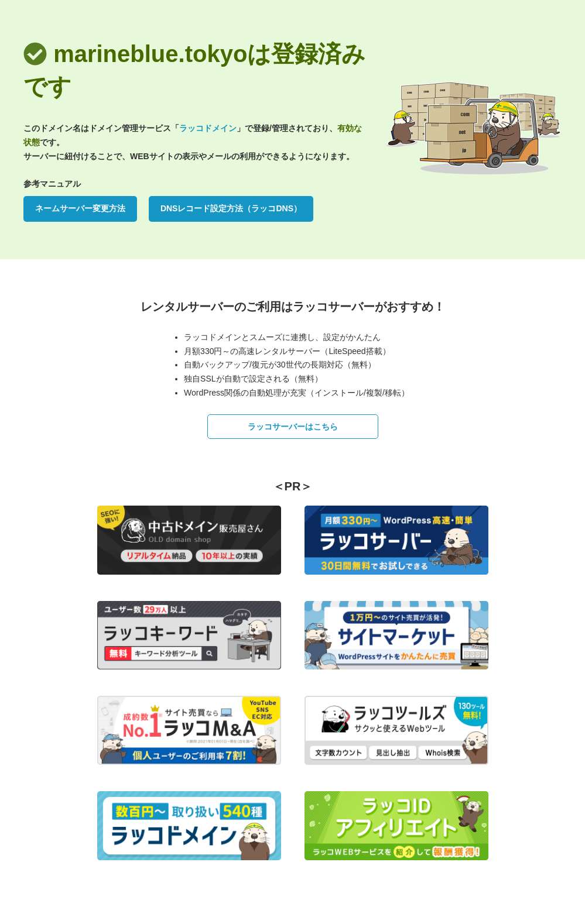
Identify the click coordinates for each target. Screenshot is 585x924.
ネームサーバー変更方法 (80, 208)
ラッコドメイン (208, 128)
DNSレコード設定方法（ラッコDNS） (231, 208)
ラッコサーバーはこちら (293, 427)
